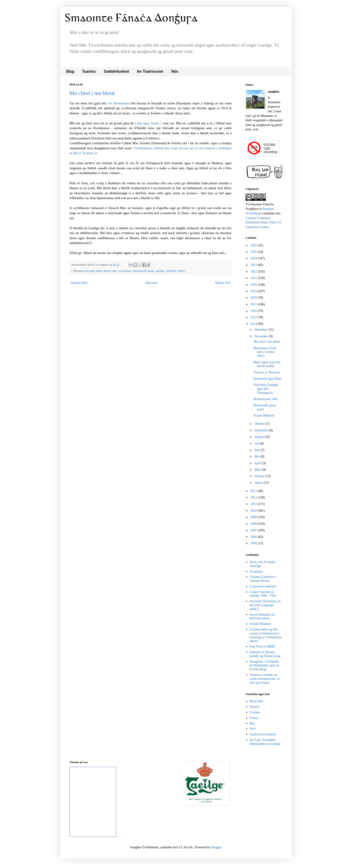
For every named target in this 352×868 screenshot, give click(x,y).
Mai (257, 456)
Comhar (255, 712)
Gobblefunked (116, 71)
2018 (254, 298)
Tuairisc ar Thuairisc (267, 372)
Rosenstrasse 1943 (266, 399)
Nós (175, 71)
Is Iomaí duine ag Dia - (266, 635)
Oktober (260, 424)
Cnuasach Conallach (263, 586)
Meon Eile (256, 701)
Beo (252, 723)
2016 (254, 311)
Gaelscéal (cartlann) (263, 734)
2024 (254, 258)
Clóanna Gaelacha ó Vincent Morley (263, 579)
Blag (70, 71)
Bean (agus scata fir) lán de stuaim (267, 364)
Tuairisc (89, 71)
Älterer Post (223, 283)
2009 (254, 517)
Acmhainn (256, 572)
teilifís (181, 271)
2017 (254, 304)
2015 (254, 317)
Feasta (254, 718)
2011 (254, 504)
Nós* (253, 729)
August (259, 437)
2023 (254, 265)
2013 (254, 491)
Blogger (216, 847)
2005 (254, 543)
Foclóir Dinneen (260, 624)
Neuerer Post (79, 283)
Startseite (151, 283)
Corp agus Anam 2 (148, 123)
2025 (254, 252)
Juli (257, 443)
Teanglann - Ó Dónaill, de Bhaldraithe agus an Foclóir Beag (265, 666)
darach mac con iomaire (118, 271)
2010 (254, 511)
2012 (254, 497)
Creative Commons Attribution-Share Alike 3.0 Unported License (263, 222)
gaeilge (160, 271)
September (262, 430)
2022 (254, 271)
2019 (254, 291)
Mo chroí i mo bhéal (92, 93)
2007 (254, 530)
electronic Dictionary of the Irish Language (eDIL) (265, 605)
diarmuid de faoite (144, 271)
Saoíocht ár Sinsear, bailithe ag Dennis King (265, 654)
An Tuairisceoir (150, 71)
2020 (254, 285)
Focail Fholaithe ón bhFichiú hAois (262, 617)
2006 (254, 537)
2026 (254, 245)
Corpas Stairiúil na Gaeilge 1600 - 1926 (263, 594)
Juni (257, 450)
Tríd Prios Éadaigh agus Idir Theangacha (266, 389)
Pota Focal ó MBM (262, 647)
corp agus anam (93, 271)
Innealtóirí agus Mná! (268, 379)
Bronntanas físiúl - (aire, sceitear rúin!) (266, 352)
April (258, 463)
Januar (259, 483)
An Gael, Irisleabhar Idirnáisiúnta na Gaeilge (265, 742)
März (258, 470)
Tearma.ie (265, 679)
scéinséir (171, 271)
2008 (254, 524)
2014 (254, 324)
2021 (254, 278)
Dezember (261, 330)
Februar (260, 476)
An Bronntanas (119, 103)
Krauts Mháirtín (264, 415)
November (262, 336)
